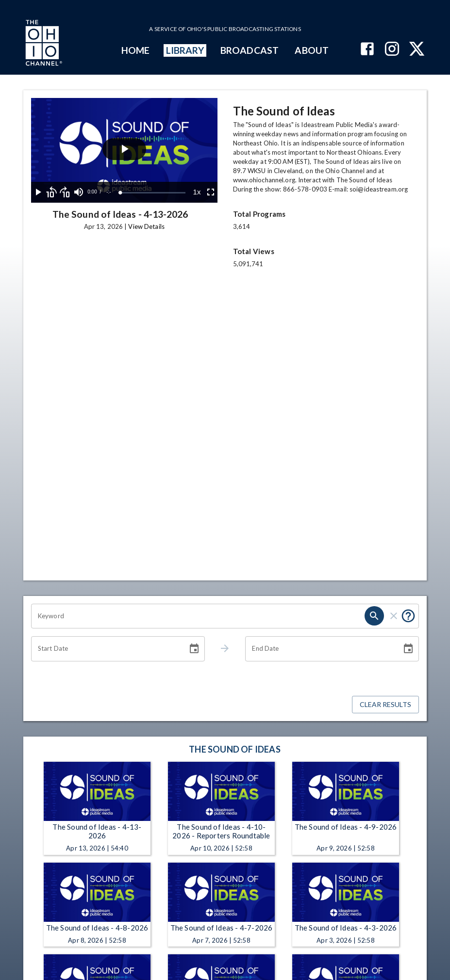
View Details (146, 226)
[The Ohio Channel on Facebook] (367, 50)
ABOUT (311, 50)
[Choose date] (194, 649)
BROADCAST (250, 50)
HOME (135, 50)
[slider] (153, 193)
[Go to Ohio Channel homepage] (43, 44)
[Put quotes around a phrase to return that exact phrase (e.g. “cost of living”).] (408, 616)
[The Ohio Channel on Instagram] (392, 50)
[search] (374, 616)
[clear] (394, 616)
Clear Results (385, 705)
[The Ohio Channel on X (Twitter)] (417, 50)
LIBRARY (185, 50)
